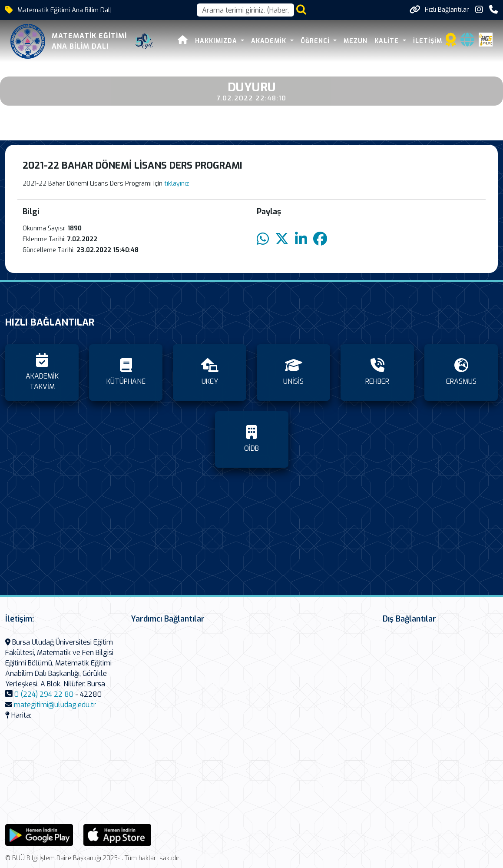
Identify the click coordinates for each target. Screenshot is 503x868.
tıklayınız (177, 184)
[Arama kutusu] (245, 10)
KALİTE (388, 41)
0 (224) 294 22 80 (44, 694)
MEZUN (356, 41)
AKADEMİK (270, 41)
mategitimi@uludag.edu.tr (55, 705)
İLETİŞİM (428, 41)
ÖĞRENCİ (316, 41)
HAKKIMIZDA (217, 41)
